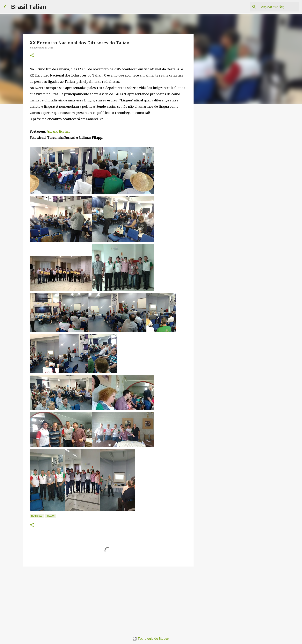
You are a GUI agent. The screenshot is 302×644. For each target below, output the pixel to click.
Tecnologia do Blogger (151, 639)
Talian (51, 516)
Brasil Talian (29, 7)
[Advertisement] (108, 600)
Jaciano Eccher (58, 131)
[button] (32, 56)
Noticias (37, 516)
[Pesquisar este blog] (278, 7)
